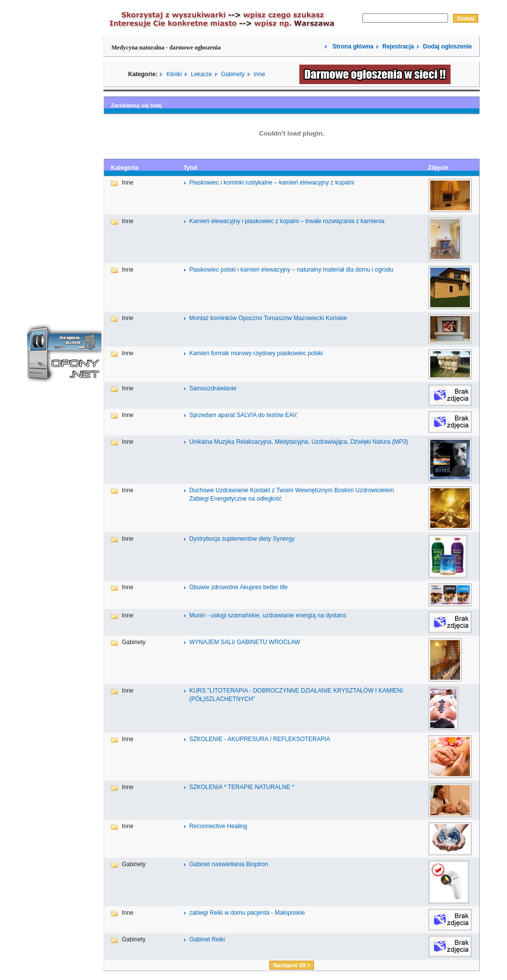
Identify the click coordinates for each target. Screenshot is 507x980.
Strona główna (352, 47)
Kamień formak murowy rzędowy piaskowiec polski (256, 353)
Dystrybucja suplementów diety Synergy (242, 539)
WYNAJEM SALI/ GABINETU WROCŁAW (245, 642)
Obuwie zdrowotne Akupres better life (238, 587)
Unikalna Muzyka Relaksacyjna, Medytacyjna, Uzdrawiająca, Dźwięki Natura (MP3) (299, 442)
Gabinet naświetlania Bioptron (228, 864)
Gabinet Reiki (207, 939)
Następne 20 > (292, 965)
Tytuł (190, 168)
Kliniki (174, 74)
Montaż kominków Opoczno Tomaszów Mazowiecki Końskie (268, 318)
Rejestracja (398, 47)
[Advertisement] (64, 150)
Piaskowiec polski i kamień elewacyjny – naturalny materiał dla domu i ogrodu (291, 270)
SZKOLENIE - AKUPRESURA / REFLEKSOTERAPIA (260, 739)
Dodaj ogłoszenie (447, 47)
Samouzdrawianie (213, 388)
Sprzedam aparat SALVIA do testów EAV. (243, 415)
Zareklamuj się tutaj (136, 105)
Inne (259, 74)
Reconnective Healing (218, 826)
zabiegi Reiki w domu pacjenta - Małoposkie (247, 913)
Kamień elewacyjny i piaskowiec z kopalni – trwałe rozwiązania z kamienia (287, 221)
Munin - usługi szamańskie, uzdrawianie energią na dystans (268, 615)
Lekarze (202, 74)
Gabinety (233, 74)
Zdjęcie (438, 168)
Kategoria (125, 168)
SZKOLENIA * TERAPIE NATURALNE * (242, 787)
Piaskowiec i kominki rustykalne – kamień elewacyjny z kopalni (272, 183)
